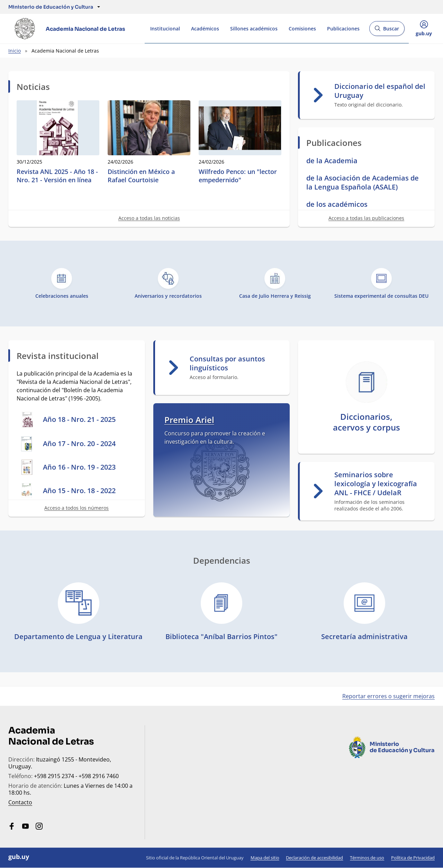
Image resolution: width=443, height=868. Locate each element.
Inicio (15, 51)
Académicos (205, 29)
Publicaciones (343, 29)
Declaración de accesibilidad (314, 858)
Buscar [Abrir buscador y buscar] (387, 31)
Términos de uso (367, 858)
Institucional (165, 29)
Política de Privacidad (413, 858)
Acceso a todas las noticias (149, 218)
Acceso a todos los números (76, 508)
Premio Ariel (189, 420)
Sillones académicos (254, 29)
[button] (51, 7)
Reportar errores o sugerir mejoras (388, 696)
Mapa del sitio (265, 858)
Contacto (20, 802)
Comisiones (302, 29)
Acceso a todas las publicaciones (366, 218)
